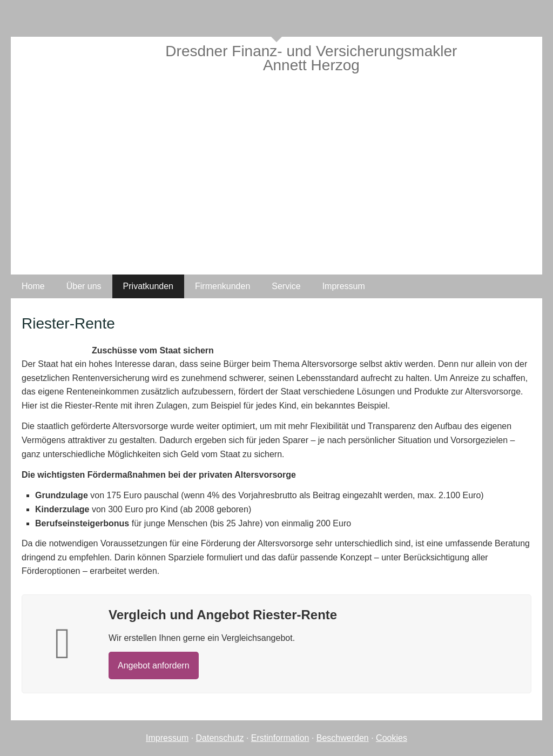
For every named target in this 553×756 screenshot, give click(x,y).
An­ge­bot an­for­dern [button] (154, 665)
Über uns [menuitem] (84, 286)
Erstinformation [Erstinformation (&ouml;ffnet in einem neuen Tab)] (280, 738)
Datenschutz (220, 738)
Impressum (167, 738)
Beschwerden (343, 738)
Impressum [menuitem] (344, 286)
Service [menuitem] (286, 286)
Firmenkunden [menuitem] (222, 286)
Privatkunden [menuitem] (148, 286)
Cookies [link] (392, 738)
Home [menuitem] (33, 286)
